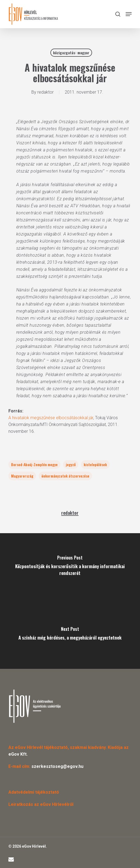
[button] (129, 14)
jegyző (71, 464)
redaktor (45, 92)
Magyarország (22, 476)
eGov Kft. (18, 754)
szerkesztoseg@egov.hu (57, 766)
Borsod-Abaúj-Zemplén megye (34, 464)
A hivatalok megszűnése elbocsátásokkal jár (51, 418)
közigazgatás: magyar (71, 53)
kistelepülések (95, 464)
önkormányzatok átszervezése (65, 476)
